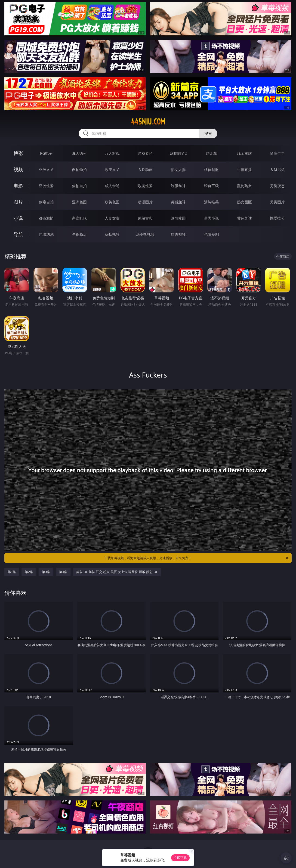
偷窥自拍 (46, 202)
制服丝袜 (178, 186)
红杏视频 (178, 234)
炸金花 (211, 153)
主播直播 (244, 170)
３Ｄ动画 (145, 170)
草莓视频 (112, 234)
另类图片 (277, 202)
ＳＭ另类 (277, 170)
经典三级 (211, 186)
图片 (18, 202)
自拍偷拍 (79, 170)
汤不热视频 (145, 234)
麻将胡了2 (178, 153)
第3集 (46, 572)
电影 (18, 186)
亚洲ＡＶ (46, 170)
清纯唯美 (211, 202)
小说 (18, 218)
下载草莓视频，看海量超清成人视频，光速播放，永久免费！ (197, 558)
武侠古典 (145, 218)
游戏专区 (145, 153)
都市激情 (46, 218)
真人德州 (79, 153)
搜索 (208, 133)
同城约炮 (46, 234)
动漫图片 (145, 202)
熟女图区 (244, 202)
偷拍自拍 (79, 186)
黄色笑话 (244, 218)
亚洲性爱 (46, 186)
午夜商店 (79, 234)
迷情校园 (178, 218)
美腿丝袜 (178, 202)
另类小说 (211, 218)
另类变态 (277, 186)
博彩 (18, 153)
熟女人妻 (178, 170)
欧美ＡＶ (112, 170)
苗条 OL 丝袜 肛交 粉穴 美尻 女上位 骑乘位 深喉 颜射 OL (117, 572)
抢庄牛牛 (277, 153)
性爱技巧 (277, 218)
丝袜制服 (211, 170)
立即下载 (180, 858)
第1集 (12, 572)
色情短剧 (211, 234)
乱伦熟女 (244, 186)
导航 (18, 234)
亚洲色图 (79, 202)
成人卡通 (112, 186)
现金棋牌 (244, 153)
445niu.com (148, 122)
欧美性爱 (145, 186)
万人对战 (112, 153)
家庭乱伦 (79, 218)
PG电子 (46, 153)
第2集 (29, 572)
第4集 (63, 572)
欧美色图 (112, 202)
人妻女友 (112, 218)
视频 (18, 169)
